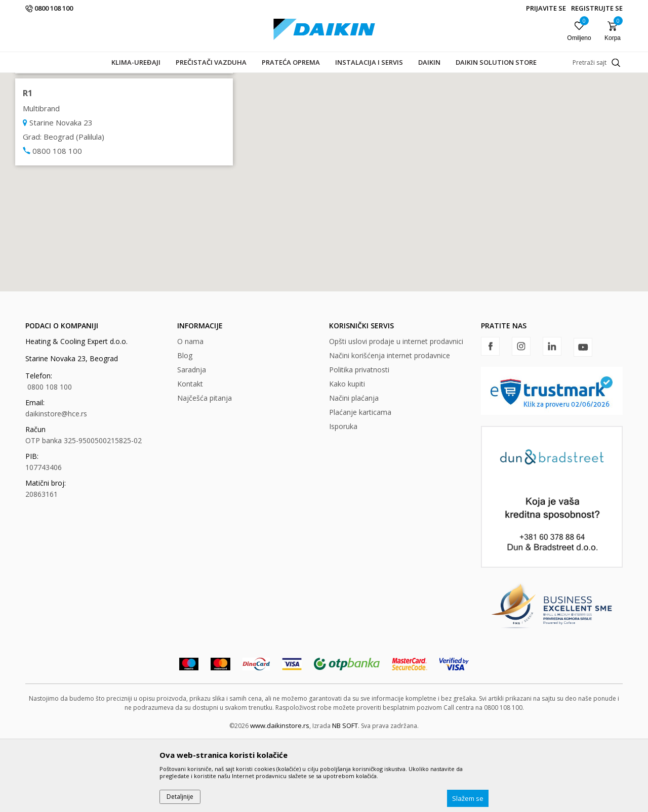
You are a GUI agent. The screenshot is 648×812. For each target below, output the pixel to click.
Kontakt (190, 457)
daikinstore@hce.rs (56, 486)
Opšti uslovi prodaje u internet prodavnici (396, 414)
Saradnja (192, 442)
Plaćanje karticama (360, 485)
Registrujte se (597, 8)
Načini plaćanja (354, 471)
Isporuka (343, 499)
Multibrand (40, 135)
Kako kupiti (347, 457)
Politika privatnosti (359, 442)
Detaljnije (180, 797)
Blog (185, 428)
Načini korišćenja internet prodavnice (390, 428)
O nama (190, 414)
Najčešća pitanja (205, 471)
